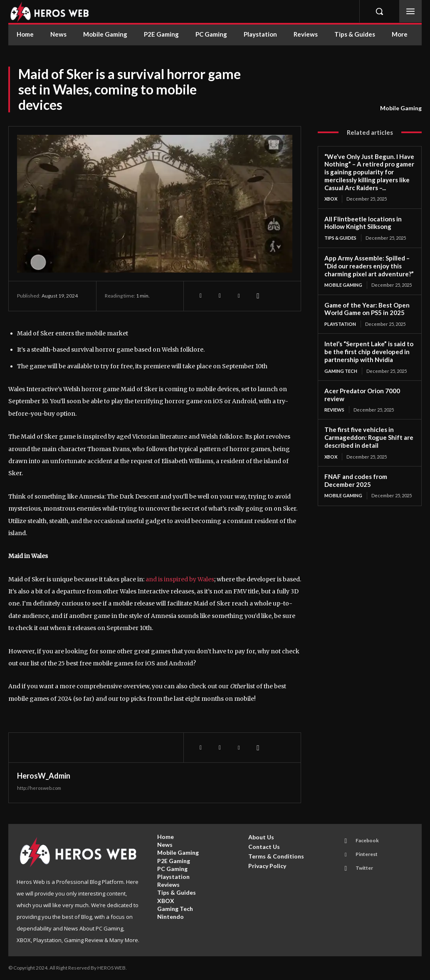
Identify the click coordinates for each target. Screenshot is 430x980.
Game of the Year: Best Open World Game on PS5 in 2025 (367, 309)
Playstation (340, 324)
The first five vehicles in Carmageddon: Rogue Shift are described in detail (369, 437)
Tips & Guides (340, 238)
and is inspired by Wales (180, 579)
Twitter (364, 868)
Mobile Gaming (401, 108)
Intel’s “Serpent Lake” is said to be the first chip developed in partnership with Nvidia (369, 352)
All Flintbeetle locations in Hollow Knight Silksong (363, 223)
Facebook (367, 840)
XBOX (331, 199)
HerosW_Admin (44, 776)
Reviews (334, 410)
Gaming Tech (341, 371)
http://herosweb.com (39, 788)
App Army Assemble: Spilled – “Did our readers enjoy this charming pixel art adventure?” (369, 266)
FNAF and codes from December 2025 (356, 480)
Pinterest (367, 854)
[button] (379, 11)
